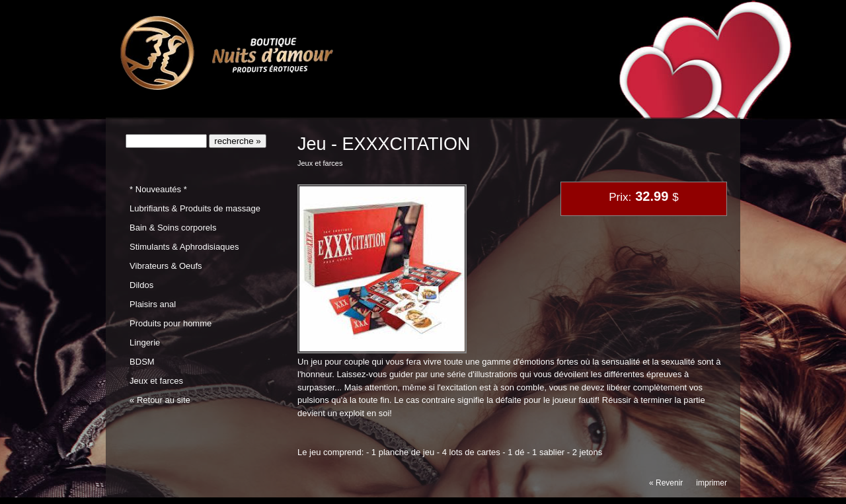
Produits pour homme (171, 323)
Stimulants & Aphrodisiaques (184, 247)
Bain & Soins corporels (173, 228)
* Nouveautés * (158, 189)
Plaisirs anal (153, 304)
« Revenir (666, 483)
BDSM (142, 362)
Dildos (141, 285)
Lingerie (145, 342)
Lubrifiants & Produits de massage (195, 208)
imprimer (711, 483)
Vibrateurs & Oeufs (166, 266)
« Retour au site (160, 400)
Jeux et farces (156, 381)
